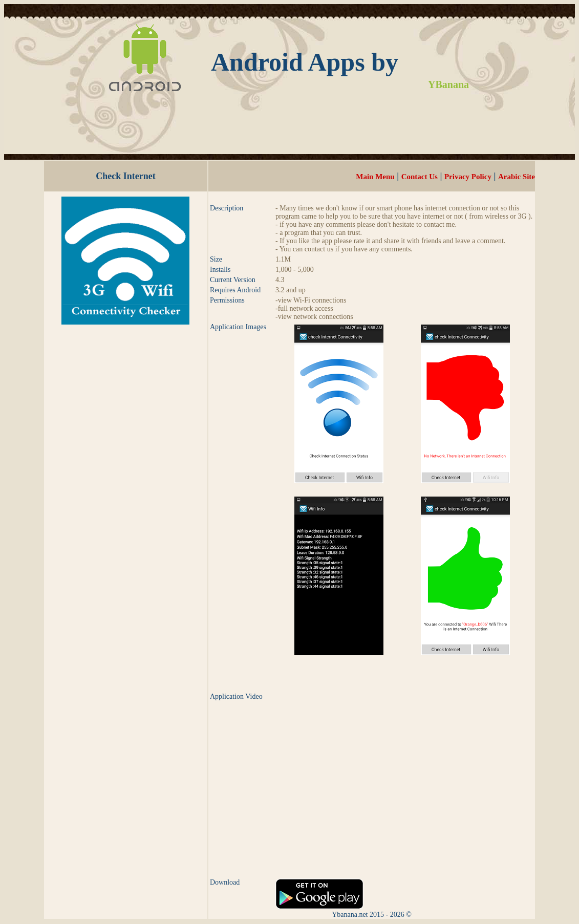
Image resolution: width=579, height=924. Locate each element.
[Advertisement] (290, 135)
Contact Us (420, 177)
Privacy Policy (468, 177)
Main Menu (375, 177)
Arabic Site (517, 177)
